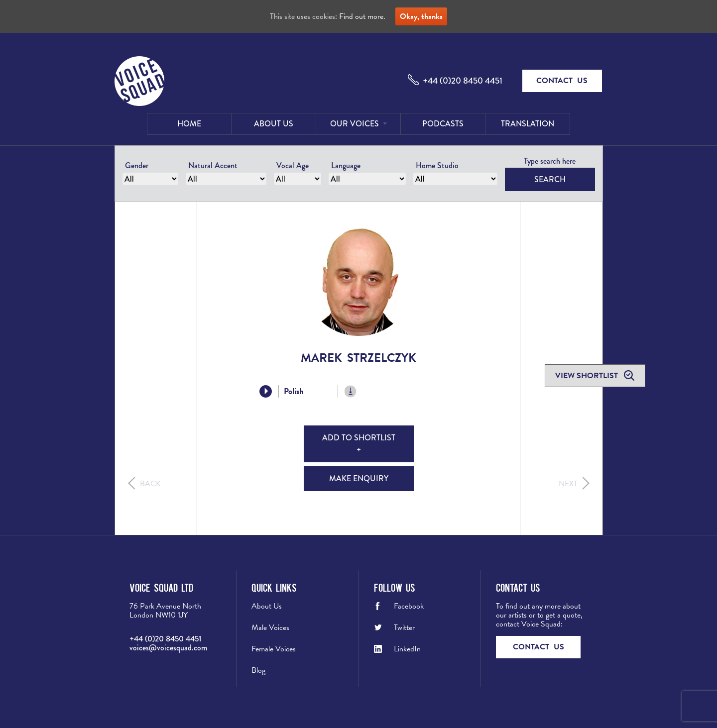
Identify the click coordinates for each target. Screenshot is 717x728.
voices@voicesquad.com (168, 648)
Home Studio (437, 165)
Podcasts (443, 124)
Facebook (409, 606)
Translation (528, 124)
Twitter (404, 627)
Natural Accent (213, 165)
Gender (137, 165)
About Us (274, 124)
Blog (258, 670)
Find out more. (362, 16)
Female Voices (274, 649)
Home (189, 124)
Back (150, 484)
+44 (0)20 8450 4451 (463, 81)
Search (550, 179)
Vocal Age (293, 165)
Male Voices (270, 627)
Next (568, 484)
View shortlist (588, 376)
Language (346, 165)
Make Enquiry (359, 478)
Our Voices (355, 124)
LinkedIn (407, 649)
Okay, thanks (421, 16)
